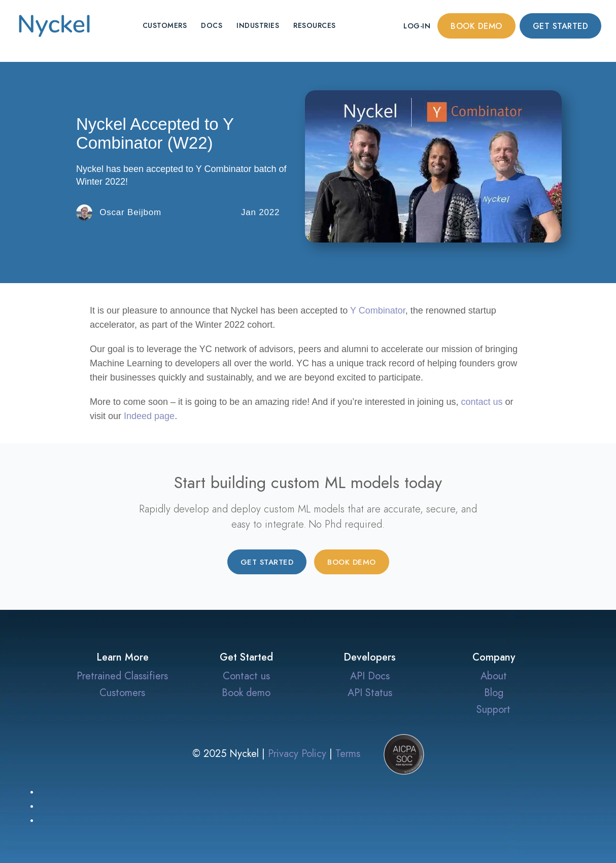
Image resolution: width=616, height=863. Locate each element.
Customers (165, 26)
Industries (258, 26)
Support (493, 709)
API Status (370, 693)
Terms (348, 753)
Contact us (246, 676)
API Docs (370, 676)
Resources (315, 26)
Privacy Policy (297, 753)
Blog (494, 693)
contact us (482, 402)
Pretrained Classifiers (122, 676)
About (494, 676)
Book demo (476, 26)
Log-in (417, 26)
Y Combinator (378, 310)
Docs (212, 26)
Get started (561, 26)
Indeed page (149, 416)
